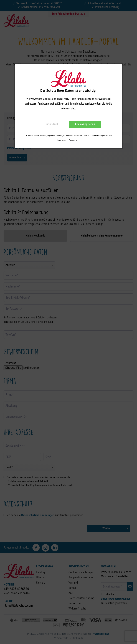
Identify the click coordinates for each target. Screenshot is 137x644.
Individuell (52, 124)
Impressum (62, 141)
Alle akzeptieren (85, 124)
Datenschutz (74, 141)
